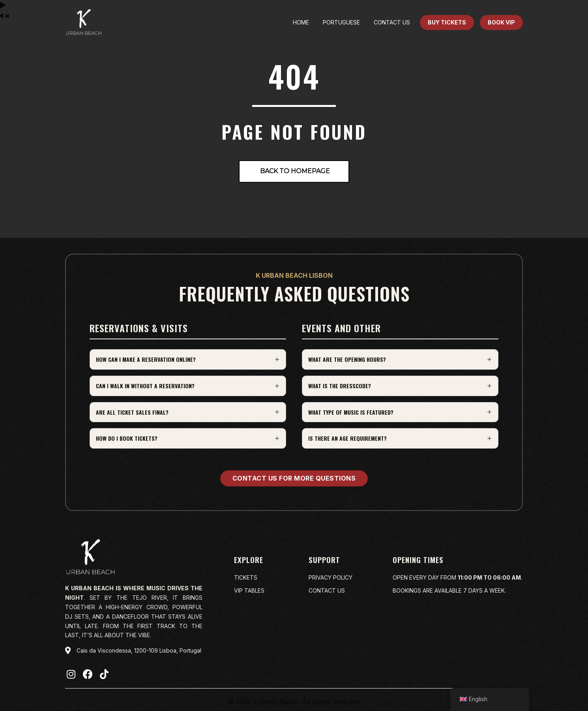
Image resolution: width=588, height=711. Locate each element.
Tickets (246, 577)
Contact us (327, 590)
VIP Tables (249, 590)
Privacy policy (331, 577)
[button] (188, 359)
